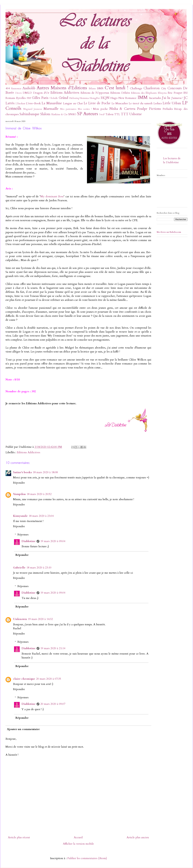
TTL (117, 114)
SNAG (72, 114)
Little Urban (172, 103)
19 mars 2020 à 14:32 (40, 619)
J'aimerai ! (177, 98)
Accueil (78, 837)
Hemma (84, 98)
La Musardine (52, 103)
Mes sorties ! (85, 109)
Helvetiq (74, 98)
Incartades (155, 98)
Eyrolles (21, 98)
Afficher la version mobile (78, 844)
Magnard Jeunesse (33, 109)
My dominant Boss (52, 196)
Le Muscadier (120, 103)
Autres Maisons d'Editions (62, 88)
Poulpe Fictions (149, 109)
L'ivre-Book (33, 103)
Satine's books (22, 472)
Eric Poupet (175, 93)
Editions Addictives (65, 93)
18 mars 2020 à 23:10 (39, 568)
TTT (125, 114)
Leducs (158, 103)
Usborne (136, 114)
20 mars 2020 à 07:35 (49, 679)
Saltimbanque (29, 114)
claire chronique (24, 679)
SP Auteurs (88, 114)
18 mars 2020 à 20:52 (39, 494)
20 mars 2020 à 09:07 (53, 704)
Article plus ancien (138, 837)
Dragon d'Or (41, 93)
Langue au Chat (73, 103)
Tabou (109, 114)
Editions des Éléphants (144, 93)
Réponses (23, 535)
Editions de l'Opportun (95, 93)
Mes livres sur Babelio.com (169, 232)
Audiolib (29, 88)
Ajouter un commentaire (23, 729)
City (164, 88)
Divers (19, 93)
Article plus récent (19, 837)
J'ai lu (166, 98)
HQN (105, 98)
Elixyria (162, 93)
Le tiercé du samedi (141, 103)
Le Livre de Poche (97, 103)
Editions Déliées (120, 93)
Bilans (92, 88)
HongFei (95, 98)
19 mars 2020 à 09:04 (53, 541)
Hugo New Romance (124, 98)
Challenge (136, 88)
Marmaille (51, 109)
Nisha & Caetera (122, 109)
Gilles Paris (40, 98)
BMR (100, 88)
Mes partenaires (68, 109)
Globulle (54, 98)
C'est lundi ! (117, 88)
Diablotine (29, 541)
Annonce (16, 88)
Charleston (152, 88)
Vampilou (19, 494)
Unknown (20, 619)
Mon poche (100, 109)
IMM (143, 97)
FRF (29, 98)
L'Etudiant (20, 104)
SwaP (102, 114)
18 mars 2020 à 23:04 (41, 516)
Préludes (168, 109)
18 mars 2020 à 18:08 (45, 472)
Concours (175, 88)
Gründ (63, 98)
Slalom (45, 114)
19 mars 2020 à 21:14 (53, 648)
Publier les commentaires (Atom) (87, 858)
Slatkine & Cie (59, 114)
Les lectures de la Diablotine (172, 160)
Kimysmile (20, 516)
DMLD (27, 93)
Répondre (19, 483)
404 (8, 88)
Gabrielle (19, 568)
